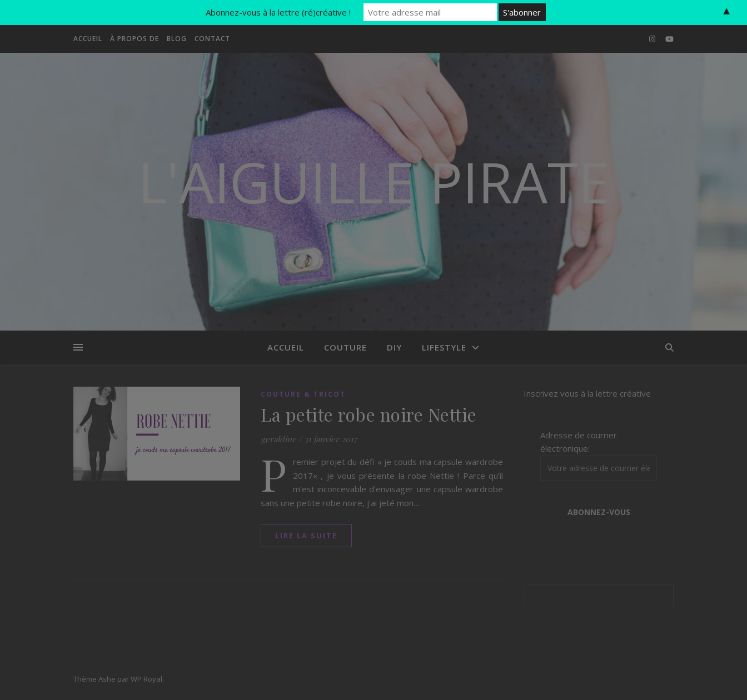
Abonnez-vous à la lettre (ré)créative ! (278, 12)
